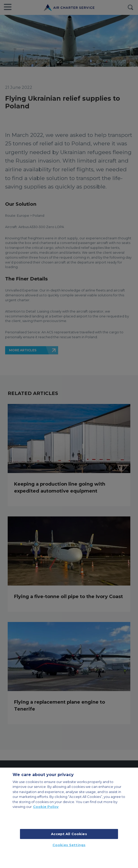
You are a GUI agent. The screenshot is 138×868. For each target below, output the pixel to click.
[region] (69, 818)
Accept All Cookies (69, 834)
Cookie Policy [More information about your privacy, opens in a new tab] (46, 807)
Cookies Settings (69, 845)
